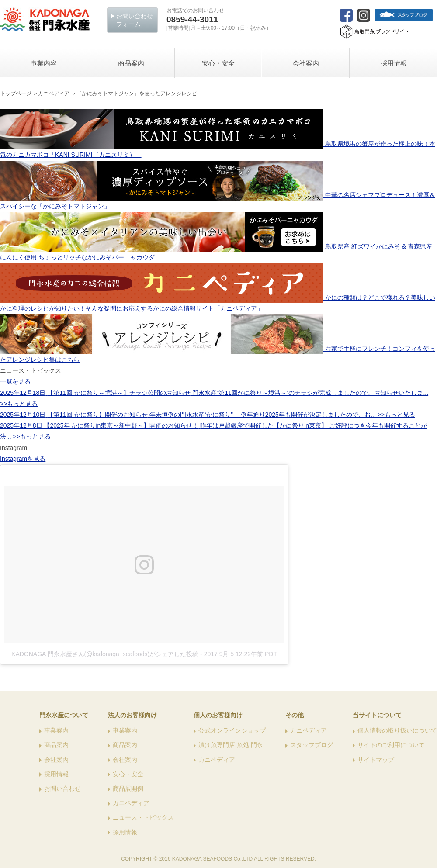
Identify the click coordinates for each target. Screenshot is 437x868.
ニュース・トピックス (143, 817)
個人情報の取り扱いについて (397, 730)
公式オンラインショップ (232, 730)
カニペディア (131, 803)
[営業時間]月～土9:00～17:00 (219, 23)
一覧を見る (15, 381)
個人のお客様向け (218, 715)
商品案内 (56, 745)
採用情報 (56, 774)
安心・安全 (128, 774)
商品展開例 (128, 788)
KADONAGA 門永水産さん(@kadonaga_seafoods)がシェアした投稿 (105, 654)
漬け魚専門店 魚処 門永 (231, 745)
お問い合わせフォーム (135, 20)
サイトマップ (376, 760)
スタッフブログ (312, 745)
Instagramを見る (23, 459)
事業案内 (56, 730)
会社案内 (56, 760)
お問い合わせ (62, 788)
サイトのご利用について (391, 745)
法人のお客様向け (132, 715)
